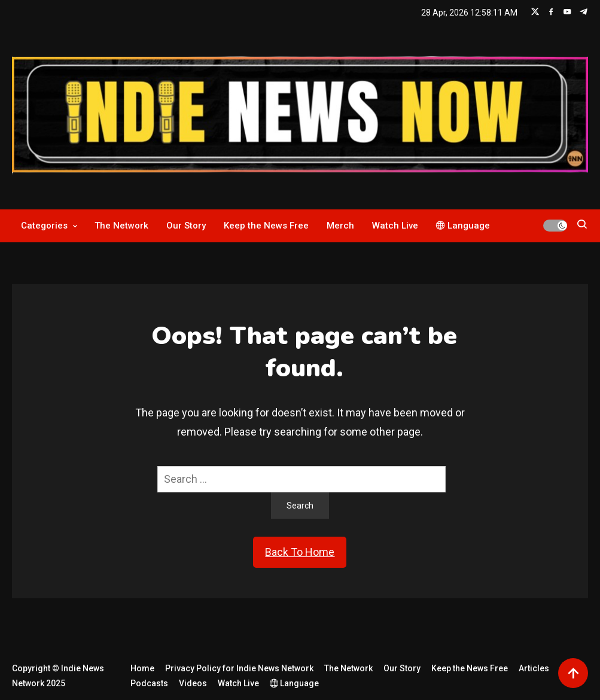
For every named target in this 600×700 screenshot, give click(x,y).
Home (142, 668)
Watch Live (395, 226)
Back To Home (300, 552)
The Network (121, 226)
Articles (534, 668)
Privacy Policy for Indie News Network (239, 668)
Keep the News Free (266, 226)
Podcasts (149, 683)
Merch (340, 226)
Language (463, 226)
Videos (193, 683)
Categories (44, 226)
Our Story (186, 226)
